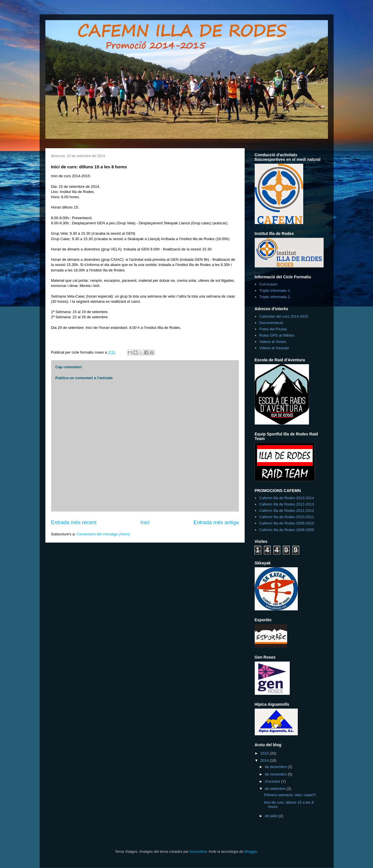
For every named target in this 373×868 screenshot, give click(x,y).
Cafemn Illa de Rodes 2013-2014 (287, 498)
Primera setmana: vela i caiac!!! (290, 795)
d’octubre (273, 781)
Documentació (271, 323)
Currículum (268, 284)
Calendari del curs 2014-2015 (284, 316)
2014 (265, 760)
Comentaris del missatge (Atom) (103, 534)
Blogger (251, 851)
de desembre (276, 767)
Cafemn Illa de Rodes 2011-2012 (287, 511)
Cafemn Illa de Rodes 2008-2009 (287, 530)
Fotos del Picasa (273, 329)
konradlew (198, 851)
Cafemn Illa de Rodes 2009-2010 (287, 523)
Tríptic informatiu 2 (275, 297)
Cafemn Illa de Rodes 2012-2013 (287, 504)
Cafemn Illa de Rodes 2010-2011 (287, 517)
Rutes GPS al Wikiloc (277, 335)
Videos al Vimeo (273, 342)
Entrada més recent (74, 522)
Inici (145, 522)
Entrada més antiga (216, 522)
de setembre (276, 789)
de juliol (272, 816)
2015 (265, 753)
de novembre (276, 774)
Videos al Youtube (274, 348)
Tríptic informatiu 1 (275, 291)
